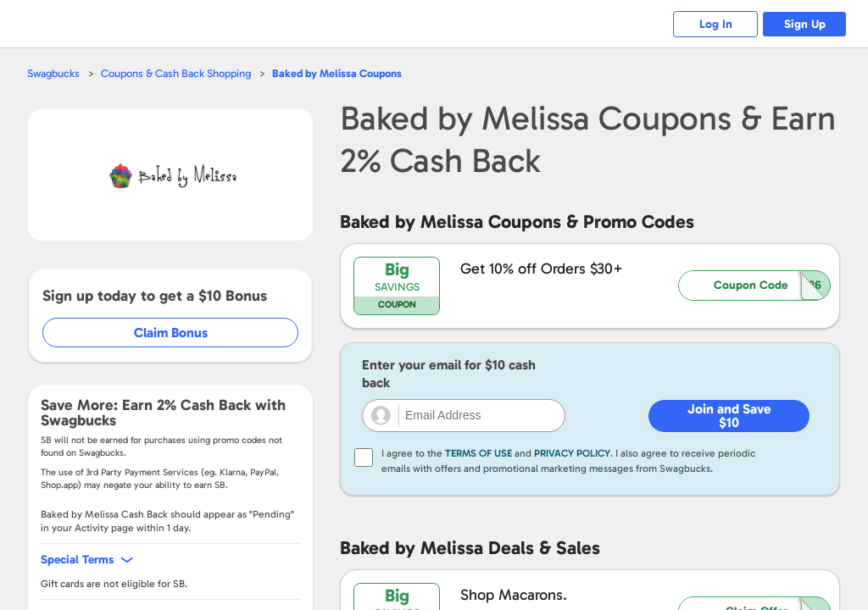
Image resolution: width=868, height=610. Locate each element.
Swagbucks (53, 73)
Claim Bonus (171, 333)
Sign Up (805, 24)
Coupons (337, 73)
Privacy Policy (572, 453)
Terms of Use (479, 453)
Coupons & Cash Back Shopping (176, 73)
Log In (716, 24)
